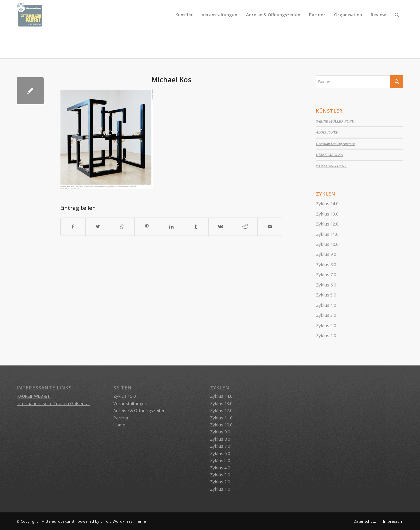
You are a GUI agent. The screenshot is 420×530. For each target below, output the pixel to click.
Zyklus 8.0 (326, 265)
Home (119, 425)
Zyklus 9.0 (326, 254)
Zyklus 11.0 (327, 234)
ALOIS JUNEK (327, 132)
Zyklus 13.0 (327, 214)
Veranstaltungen (130, 403)
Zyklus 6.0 (326, 285)
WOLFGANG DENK (331, 166)
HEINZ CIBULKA (329, 155)
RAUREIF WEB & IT (34, 396)
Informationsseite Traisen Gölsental (53, 403)
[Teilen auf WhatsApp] (122, 227)
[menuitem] (184, 15)
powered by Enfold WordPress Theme (112, 521)
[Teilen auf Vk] (221, 227)
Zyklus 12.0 (327, 224)
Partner (121, 418)
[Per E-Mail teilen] (270, 227)
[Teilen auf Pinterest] (147, 227)
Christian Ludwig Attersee (335, 144)
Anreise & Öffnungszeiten (139, 410)
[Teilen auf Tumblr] (196, 227)
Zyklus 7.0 (326, 274)
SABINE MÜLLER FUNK (335, 121)
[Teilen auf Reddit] (245, 227)
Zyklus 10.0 (327, 244)
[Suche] (397, 15)
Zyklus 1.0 (326, 335)
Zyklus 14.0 (327, 204)
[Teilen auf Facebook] (73, 227)
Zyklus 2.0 (326, 325)
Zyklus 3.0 (326, 315)
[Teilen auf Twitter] (98, 227)
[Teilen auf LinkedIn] (171, 227)
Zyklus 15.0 (124, 396)
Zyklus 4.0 (326, 305)
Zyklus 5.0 (326, 295)
